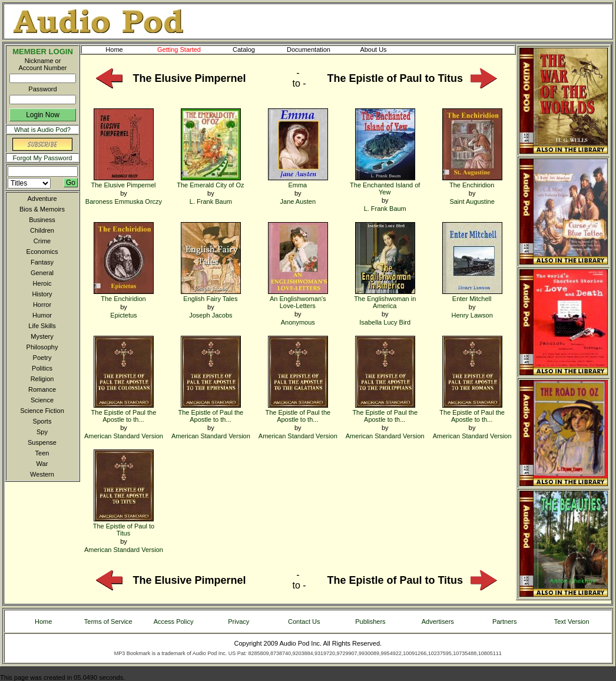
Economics (42, 252)
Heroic (42, 283)
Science (42, 400)
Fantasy (42, 262)
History (42, 294)
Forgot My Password (43, 158)
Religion (42, 379)
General (42, 273)
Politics (42, 368)
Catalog (254, 49)
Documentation (314, 49)
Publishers (370, 622)
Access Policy (174, 622)
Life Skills (42, 326)
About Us (383, 49)
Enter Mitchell (472, 295)
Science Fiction (42, 411)
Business (42, 220)
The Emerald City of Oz (210, 181)
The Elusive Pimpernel (123, 181)
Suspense (42, 442)
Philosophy (42, 347)
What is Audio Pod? (42, 130)
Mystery (42, 336)
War (42, 464)
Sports (42, 421)
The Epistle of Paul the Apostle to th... (124, 412)
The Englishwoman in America (385, 298)
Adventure (42, 199)
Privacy (239, 622)
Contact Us (304, 622)
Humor (42, 315)
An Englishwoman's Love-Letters (298, 298)
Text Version (572, 622)
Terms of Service (108, 622)
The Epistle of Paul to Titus (124, 526)
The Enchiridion (472, 181)
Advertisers (438, 622)
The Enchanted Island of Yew (385, 185)
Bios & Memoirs (42, 209)
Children (42, 230)
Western (42, 474)
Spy (42, 432)
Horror (42, 305)
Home (114, 49)
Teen (42, 453)
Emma (298, 181)
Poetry (42, 358)
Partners (505, 622)
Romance (42, 389)
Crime (42, 241)
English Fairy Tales (211, 295)
